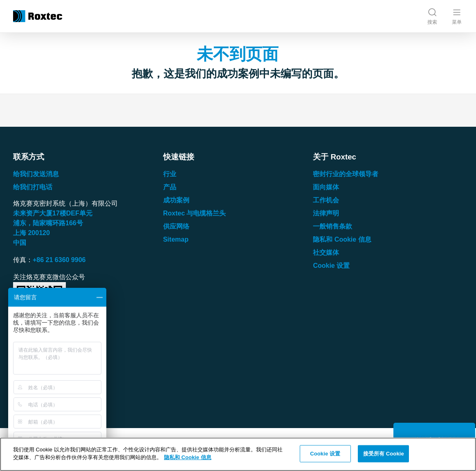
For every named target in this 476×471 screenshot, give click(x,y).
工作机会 (326, 200)
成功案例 (176, 200)
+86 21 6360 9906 (59, 260)
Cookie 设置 (331, 266)
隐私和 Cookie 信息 (342, 239)
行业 (170, 174)
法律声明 (326, 213)
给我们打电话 (33, 187)
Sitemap (176, 239)
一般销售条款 (332, 226)
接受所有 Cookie (384, 454)
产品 (170, 187)
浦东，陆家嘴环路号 (48, 223)
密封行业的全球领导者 (346, 174)
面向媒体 (326, 187)
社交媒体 (326, 252)
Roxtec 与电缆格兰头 (195, 213)
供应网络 (176, 226)
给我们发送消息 (36, 174)
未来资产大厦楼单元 (53, 213)
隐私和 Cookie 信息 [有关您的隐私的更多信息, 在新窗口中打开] (188, 457)
